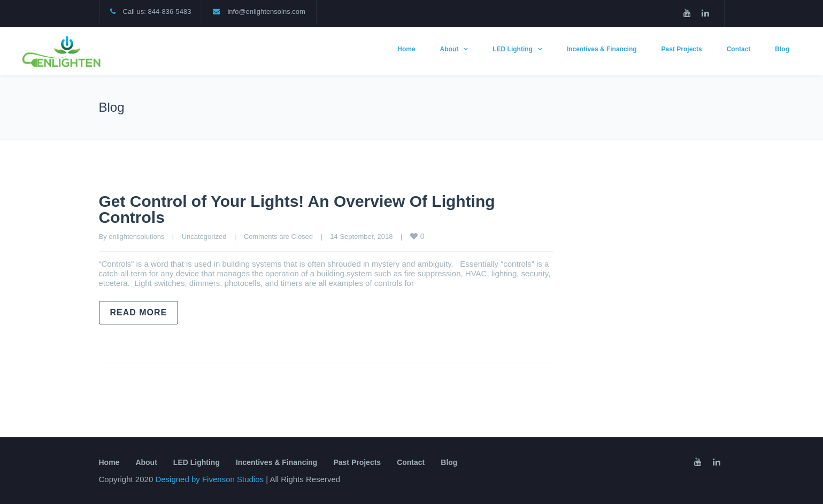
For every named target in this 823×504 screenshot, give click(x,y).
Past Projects (682, 49)
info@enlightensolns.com (266, 11)
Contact (739, 49)
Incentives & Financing (602, 49)
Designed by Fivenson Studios (210, 479)
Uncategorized (204, 237)
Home (406, 49)
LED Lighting (513, 49)
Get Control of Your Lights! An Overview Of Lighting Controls (297, 209)
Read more (139, 312)
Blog (782, 49)
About (449, 49)
